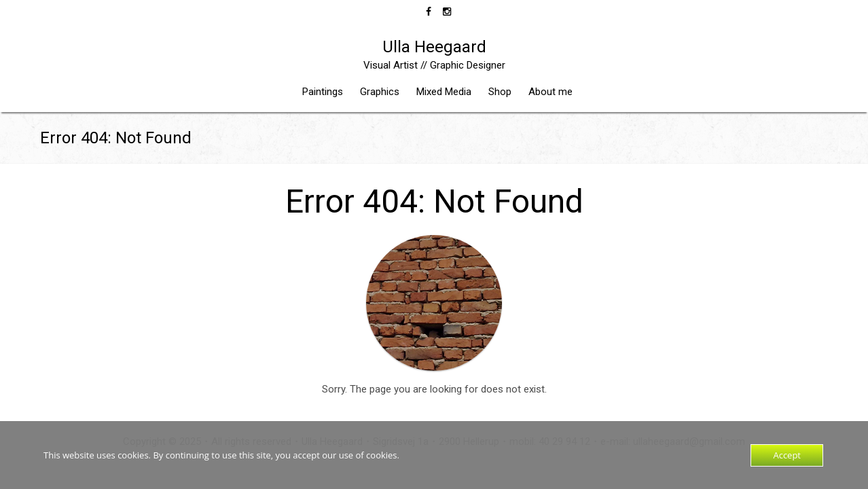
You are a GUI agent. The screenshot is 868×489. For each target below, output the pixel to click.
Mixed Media (444, 92)
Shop (500, 92)
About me (550, 92)
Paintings (323, 92)
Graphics (380, 92)
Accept (787, 455)
